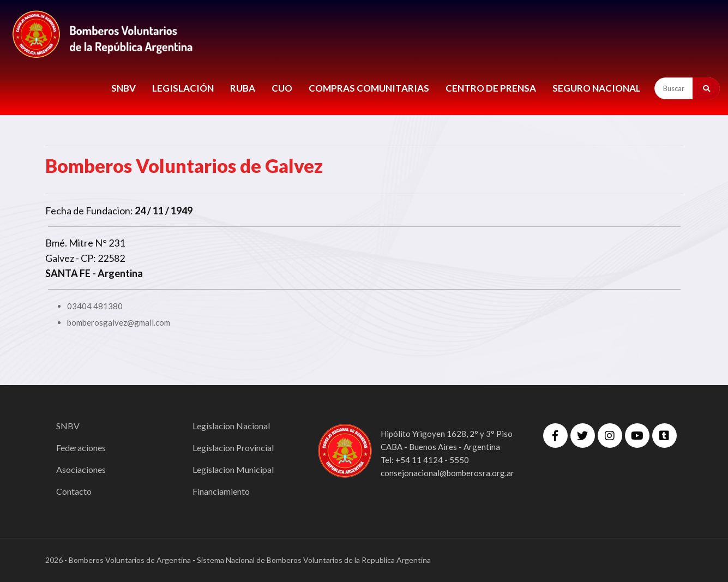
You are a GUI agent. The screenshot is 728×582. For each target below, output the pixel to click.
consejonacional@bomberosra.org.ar (447, 473)
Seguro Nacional (597, 88)
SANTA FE (68, 273)
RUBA (243, 88)
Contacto (74, 491)
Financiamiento (221, 491)
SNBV (124, 88)
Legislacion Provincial (233, 448)
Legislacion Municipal (233, 469)
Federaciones (81, 448)
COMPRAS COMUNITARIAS (369, 88)
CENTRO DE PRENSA (491, 88)
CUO (282, 88)
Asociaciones (81, 469)
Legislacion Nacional (231, 426)
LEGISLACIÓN (183, 88)
